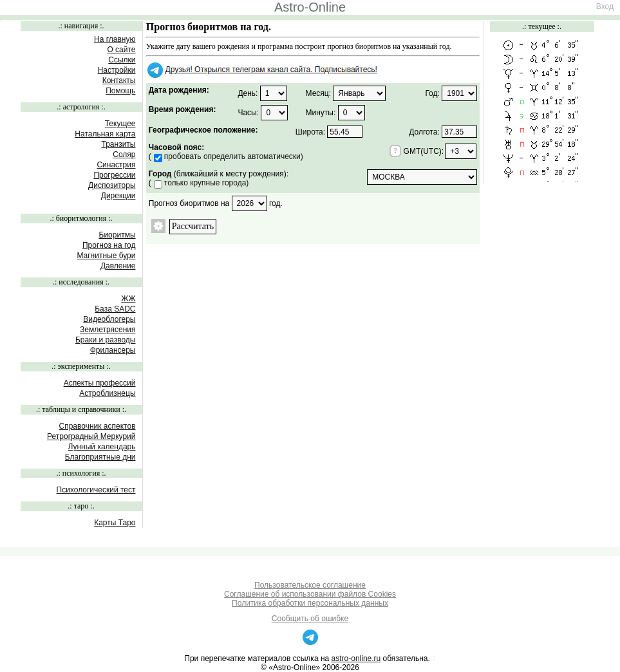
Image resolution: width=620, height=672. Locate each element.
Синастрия (116, 165)
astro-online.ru (356, 658)
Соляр (124, 154)
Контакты (119, 80)
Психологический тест (96, 490)
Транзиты (119, 144)
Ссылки (122, 60)
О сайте (121, 50)
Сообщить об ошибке (310, 619)
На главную (115, 39)
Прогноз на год (109, 245)
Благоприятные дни (100, 457)
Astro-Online (310, 7)
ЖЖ (128, 299)
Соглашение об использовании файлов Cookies (310, 594)
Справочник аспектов (98, 426)
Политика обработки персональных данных (310, 603)
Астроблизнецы (107, 393)
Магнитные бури (106, 256)
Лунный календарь (101, 447)
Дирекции (118, 196)
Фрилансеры (113, 350)
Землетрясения (108, 330)
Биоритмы (117, 235)
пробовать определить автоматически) (234, 156)
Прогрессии (114, 175)
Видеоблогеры (109, 319)
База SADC (115, 309)
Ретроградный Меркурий (91, 436)
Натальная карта (105, 134)
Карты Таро (115, 523)
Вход (605, 6)
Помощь (120, 91)
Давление (118, 266)
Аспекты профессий (100, 383)
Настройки (117, 70)
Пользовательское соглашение (310, 585)
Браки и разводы (106, 340)
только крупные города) (207, 183)
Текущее (120, 124)
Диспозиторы (112, 185)
